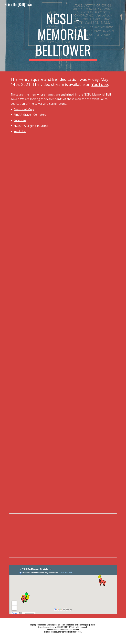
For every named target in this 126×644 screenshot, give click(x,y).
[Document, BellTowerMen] (63, 285)
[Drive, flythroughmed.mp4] (90, 451)
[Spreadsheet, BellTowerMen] (63, 535)
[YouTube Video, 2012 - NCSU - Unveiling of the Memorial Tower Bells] (35, 450)
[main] (63, 36)
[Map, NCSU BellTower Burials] (63, 590)
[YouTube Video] (90, 488)
